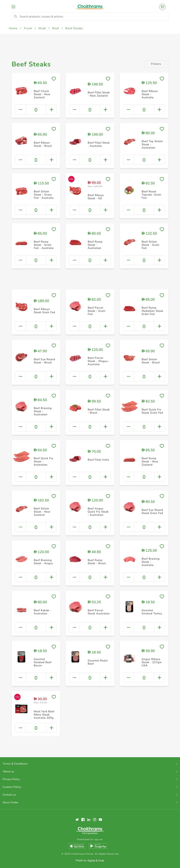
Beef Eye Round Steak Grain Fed (152, 512)
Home (13, 28)
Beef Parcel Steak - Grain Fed (97, 311)
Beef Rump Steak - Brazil (97, 562)
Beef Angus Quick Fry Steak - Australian (98, 512)
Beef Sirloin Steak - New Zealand (42, 512)
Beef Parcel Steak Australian (99, 612)
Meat (42, 28)
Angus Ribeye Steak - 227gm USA (152, 662)
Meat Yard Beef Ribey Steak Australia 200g (44, 715)
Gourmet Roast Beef (98, 662)
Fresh (28, 28)
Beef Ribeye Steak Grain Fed (44, 311)
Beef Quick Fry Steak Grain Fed (152, 411)
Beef (56, 28)
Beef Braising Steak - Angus (43, 562)
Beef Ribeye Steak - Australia (150, 94)
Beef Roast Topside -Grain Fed (152, 195)
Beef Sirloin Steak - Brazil (151, 361)
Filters (156, 64)
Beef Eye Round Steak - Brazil (44, 361)
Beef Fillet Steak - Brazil (99, 411)
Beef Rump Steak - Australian (95, 245)
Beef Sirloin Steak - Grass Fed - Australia (44, 195)
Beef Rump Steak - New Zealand (150, 461)
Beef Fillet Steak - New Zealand (99, 94)
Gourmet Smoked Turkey (152, 612)
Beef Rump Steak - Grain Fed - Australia (44, 245)
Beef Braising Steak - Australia (151, 562)
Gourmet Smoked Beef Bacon (43, 662)
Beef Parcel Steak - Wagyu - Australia (99, 361)
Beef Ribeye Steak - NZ (96, 197)
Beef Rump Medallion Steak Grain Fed (152, 311)
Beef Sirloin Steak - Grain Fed (151, 245)
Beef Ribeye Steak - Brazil (43, 144)
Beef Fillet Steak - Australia (99, 144)
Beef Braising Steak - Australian (43, 411)
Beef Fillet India (98, 460)
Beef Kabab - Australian (43, 612)
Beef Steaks (74, 28)
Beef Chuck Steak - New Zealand (42, 94)
